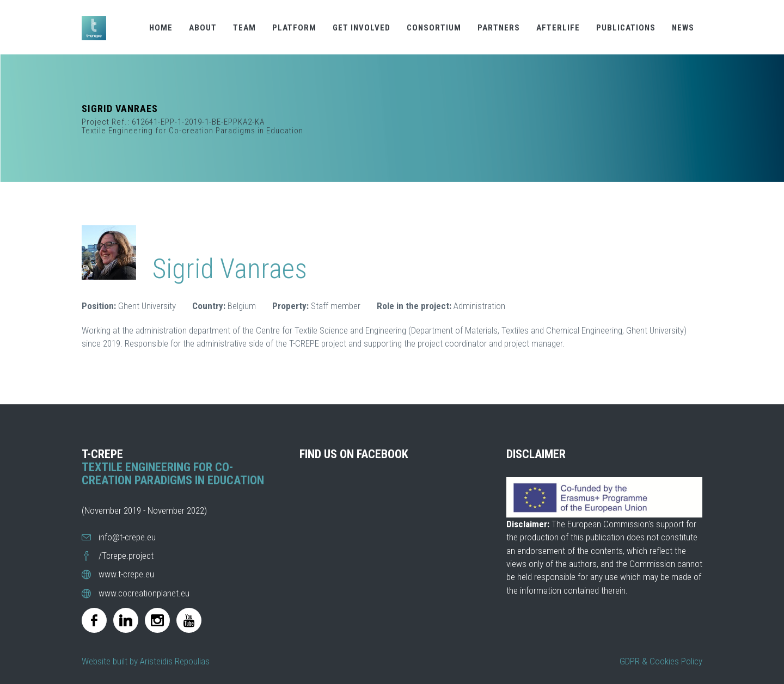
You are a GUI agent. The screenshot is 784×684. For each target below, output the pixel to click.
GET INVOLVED (362, 28)
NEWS (683, 28)
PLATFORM (294, 28)
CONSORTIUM (434, 28)
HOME (161, 28)
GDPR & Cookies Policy (661, 661)
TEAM (244, 28)
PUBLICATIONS (626, 28)
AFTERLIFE (558, 28)
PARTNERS (499, 28)
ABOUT (203, 28)
